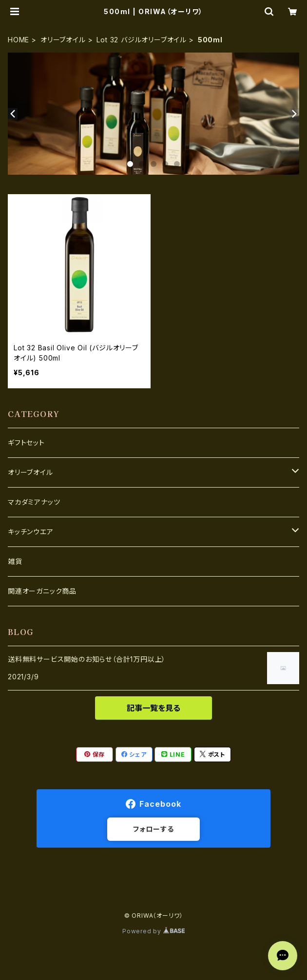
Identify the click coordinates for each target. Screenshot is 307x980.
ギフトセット (26, 443)
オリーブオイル (63, 40)
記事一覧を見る (153, 708)
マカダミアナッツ (34, 502)
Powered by (153, 931)
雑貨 (15, 561)
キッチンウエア (31, 532)
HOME (19, 40)
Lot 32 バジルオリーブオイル (142, 40)
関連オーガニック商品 (42, 591)
